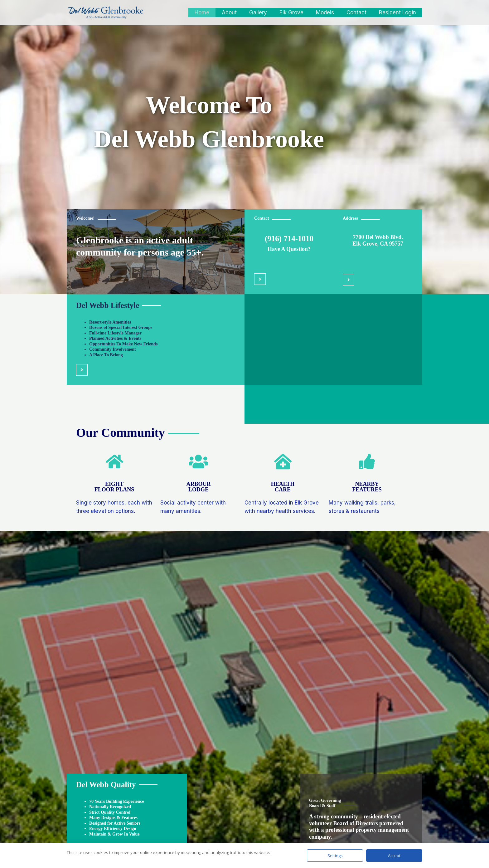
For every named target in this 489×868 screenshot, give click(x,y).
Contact (359, 12)
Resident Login (398, 12)
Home (214, 12)
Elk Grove (298, 12)
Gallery (266, 12)
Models (330, 12)
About (240, 12)
